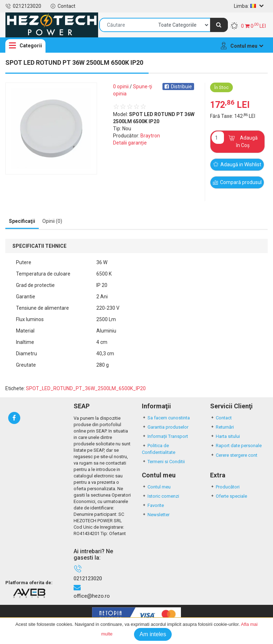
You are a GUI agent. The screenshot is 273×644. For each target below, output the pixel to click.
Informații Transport (165, 436)
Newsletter (156, 515)
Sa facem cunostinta (166, 418)
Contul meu (156, 487)
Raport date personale (236, 446)
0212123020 (23, 6)
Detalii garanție (130, 143)
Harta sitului (225, 436)
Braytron (150, 136)
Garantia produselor (165, 427)
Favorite (153, 505)
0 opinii (121, 87)
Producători (225, 487)
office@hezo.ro (92, 596)
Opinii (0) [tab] (52, 221)
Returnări (222, 427)
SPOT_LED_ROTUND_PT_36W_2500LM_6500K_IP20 (86, 388)
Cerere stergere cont (234, 455)
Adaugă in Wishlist (237, 165)
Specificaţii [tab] (22, 221)
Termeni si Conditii (163, 462)
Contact (63, 6)
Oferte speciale (229, 496)
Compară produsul (237, 183)
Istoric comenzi (160, 496)
